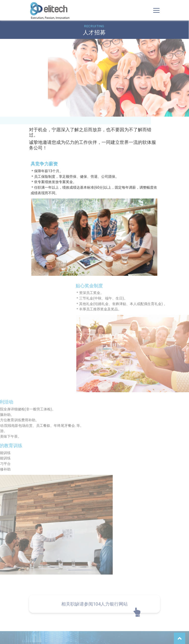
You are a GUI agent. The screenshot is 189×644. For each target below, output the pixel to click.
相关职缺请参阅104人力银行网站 (94, 614)
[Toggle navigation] (156, 10)
